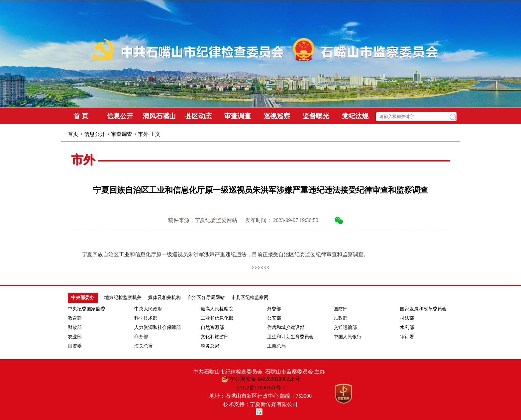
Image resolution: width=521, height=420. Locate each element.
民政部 (341, 318)
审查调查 (122, 134)
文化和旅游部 (215, 337)
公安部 (274, 318)
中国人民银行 (348, 337)
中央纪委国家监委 (86, 309)
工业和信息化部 (217, 318)
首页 (73, 134)
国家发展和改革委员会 (423, 309)
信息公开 (95, 134)
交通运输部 (345, 327)
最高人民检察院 (217, 309)
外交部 (274, 309)
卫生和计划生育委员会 (290, 337)
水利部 (407, 327)
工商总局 (276, 346)
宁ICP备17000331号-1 (260, 388)
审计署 (407, 337)
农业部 (75, 337)
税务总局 (210, 346)
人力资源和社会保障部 (157, 327)
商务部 (141, 337)
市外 (143, 134)
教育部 (75, 318)
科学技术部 (146, 318)
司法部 (407, 318)
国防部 (341, 309)
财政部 (75, 327)
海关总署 (144, 346)
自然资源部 (212, 327)
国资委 (75, 346)
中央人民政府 (148, 309)
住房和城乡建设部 (286, 327)
